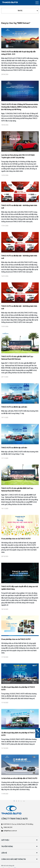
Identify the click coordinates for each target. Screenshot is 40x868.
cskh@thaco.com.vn (10, 831)
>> (24, 801)
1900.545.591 (8, 828)
